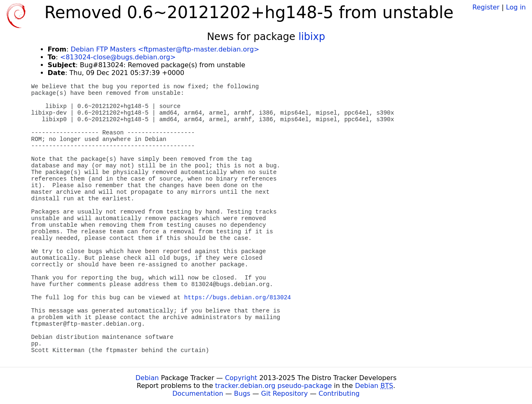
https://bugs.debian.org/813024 (238, 298)
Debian (147, 378)
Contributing (339, 393)
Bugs (242, 393)
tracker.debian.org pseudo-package (273, 386)
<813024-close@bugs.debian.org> (118, 57)
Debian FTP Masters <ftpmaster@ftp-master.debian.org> (165, 49)
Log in (516, 7)
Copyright (241, 378)
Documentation (198, 393)
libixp (312, 37)
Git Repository (285, 393)
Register (486, 7)
